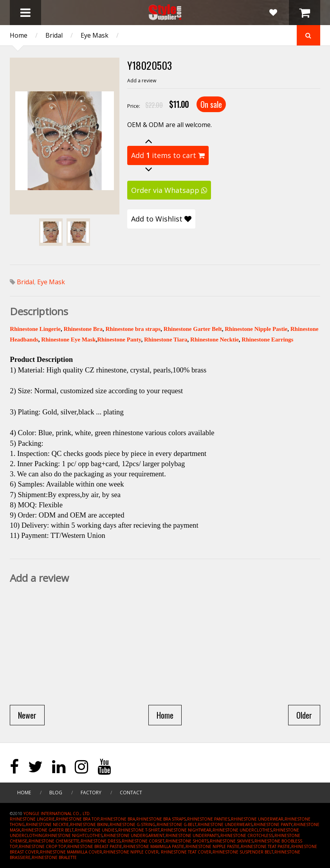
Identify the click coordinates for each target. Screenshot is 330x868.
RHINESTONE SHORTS (187, 841)
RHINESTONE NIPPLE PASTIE (213, 846)
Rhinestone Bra (83, 329)
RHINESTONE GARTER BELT (48, 830)
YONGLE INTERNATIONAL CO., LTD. (57, 814)
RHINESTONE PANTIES (208, 819)
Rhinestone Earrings (267, 340)
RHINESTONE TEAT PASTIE (265, 846)
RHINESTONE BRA (118, 819)
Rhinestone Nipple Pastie (256, 329)
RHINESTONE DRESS (101, 841)
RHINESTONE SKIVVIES (232, 841)
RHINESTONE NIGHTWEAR (186, 830)
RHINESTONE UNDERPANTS (192, 835)
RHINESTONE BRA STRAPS (161, 819)
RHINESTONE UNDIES (96, 830)
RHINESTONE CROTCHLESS (247, 835)
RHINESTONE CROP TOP (42, 846)
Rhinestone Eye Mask (68, 340)
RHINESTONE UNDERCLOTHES (242, 830)
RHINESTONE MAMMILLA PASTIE (154, 846)
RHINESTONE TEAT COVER (186, 852)
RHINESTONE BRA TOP (78, 819)
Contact (131, 793)
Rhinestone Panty (119, 340)
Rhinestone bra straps (133, 329)
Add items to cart (168, 155)
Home (19, 35)
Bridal (54, 35)
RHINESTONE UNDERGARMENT (134, 835)
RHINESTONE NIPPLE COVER (131, 852)
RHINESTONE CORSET (143, 841)
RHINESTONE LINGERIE (32, 819)
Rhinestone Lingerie (35, 329)
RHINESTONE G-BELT (177, 824)
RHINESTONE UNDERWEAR (257, 819)
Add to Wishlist (161, 219)
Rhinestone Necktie (215, 340)
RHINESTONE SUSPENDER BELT (243, 852)
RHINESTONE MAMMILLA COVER (71, 852)
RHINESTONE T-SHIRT (139, 830)
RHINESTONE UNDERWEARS (225, 824)
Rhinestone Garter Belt (193, 329)
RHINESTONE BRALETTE (54, 857)
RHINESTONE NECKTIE (47, 824)
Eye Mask (95, 35)
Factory (91, 793)
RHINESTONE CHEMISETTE (54, 841)
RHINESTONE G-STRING (133, 824)
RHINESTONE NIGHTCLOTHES (74, 835)
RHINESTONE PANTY (273, 824)
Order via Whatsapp (169, 190)
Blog (56, 793)
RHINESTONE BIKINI (89, 824)
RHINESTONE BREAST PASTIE (95, 846)
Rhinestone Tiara (166, 340)
